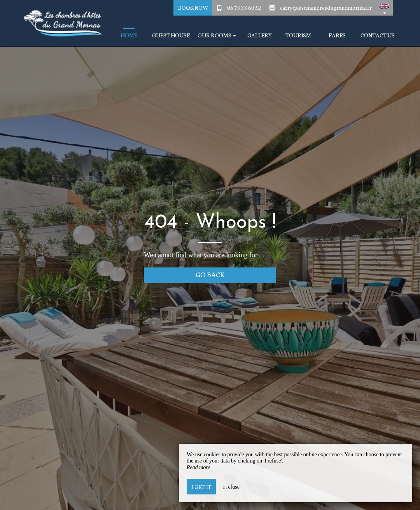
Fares (337, 35)
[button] (384, 8)
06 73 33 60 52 (244, 7)
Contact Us (378, 35)
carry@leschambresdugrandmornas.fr (326, 7)
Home (129, 35)
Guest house (171, 35)
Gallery (260, 35)
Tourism (298, 35)
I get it (201, 487)
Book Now (193, 7)
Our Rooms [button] (217, 35)
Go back (210, 274)
